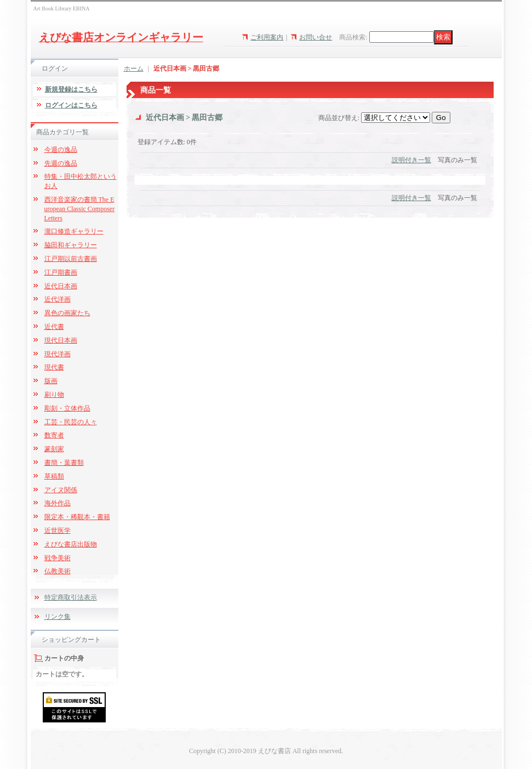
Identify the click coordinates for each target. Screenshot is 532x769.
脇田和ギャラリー (71, 245)
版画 (51, 381)
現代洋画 (58, 354)
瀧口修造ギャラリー (74, 231)
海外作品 (58, 503)
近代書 (54, 327)
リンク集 (58, 617)
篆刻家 (54, 449)
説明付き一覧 (411, 160)
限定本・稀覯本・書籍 (77, 517)
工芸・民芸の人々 (71, 422)
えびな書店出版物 (71, 544)
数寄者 (54, 435)
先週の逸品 (61, 163)
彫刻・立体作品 (67, 408)
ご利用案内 (267, 37)
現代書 (54, 367)
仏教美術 (58, 571)
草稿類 (54, 476)
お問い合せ (316, 37)
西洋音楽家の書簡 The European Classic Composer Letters (80, 209)
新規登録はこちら (71, 89)
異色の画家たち (67, 313)
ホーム (134, 69)
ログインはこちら (71, 105)
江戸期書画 (61, 272)
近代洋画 (58, 299)
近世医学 (58, 531)
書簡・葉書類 (64, 463)
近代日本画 (61, 286)
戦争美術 (58, 558)
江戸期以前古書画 (71, 259)
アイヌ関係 (61, 490)
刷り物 (54, 395)
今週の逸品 (61, 150)
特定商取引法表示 (71, 597)
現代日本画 (61, 340)
